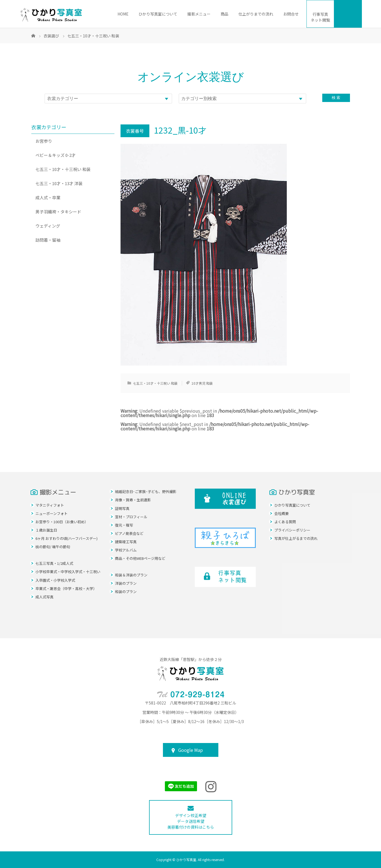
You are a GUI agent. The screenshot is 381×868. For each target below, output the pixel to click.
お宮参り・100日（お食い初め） (62, 522)
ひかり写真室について (158, 14)
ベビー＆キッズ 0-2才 (56, 155)
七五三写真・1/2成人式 (54, 563)
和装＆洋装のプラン (131, 575)
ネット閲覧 (320, 17)
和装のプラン (126, 592)
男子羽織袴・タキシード (58, 212)
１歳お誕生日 (46, 530)
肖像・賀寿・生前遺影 (133, 500)
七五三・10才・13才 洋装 (59, 183)
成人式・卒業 (48, 197)
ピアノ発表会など (129, 533)
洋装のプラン (126, 583)
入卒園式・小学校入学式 (55, 580)
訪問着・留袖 (48, 240)
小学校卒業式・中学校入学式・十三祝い (68, 572)
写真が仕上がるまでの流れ (296, 538)
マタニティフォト (50, 505)
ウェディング (48, 226)
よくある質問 (285, 522)
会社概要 (282, 513)
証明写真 (122, 508)
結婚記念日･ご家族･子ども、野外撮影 (146, 492)
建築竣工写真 (126, 542)
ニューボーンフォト (52, 513)
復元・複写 (124, 525)
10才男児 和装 (202, 383)
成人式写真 (44, 597)
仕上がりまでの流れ (256, 14)
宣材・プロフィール (131, 517)
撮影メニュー (199, 14)
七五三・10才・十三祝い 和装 (155, 383)
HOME (123, 14)
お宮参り (44, 141)
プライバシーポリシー (292, 530)
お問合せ (291, 14)
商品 (224, 14)
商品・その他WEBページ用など (140, 558)
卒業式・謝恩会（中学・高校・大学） (66, 589)
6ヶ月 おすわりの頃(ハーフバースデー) (67, 538)
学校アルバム (126, 550)
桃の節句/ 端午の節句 (53, 547)
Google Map (190, 750)
